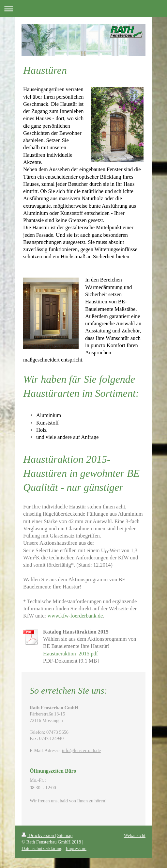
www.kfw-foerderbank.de (75, 616)
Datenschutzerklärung (42, 848)
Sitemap (65, 835)
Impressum (76, 848)
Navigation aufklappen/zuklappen (83, 9)
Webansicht (135, 835)
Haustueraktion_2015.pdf (70, 654)
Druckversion (38, 835)
